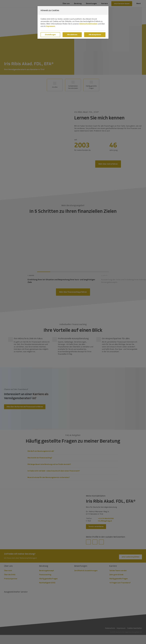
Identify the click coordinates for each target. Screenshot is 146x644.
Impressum (51, 26)
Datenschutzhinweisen (88, 24)
